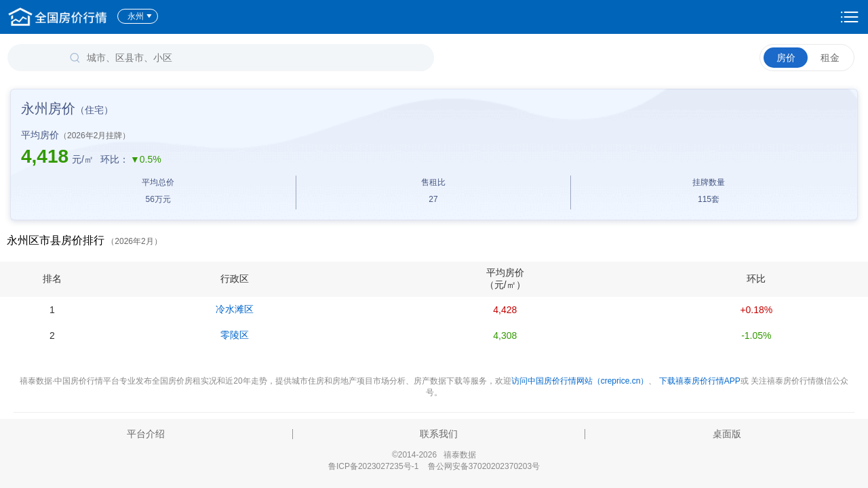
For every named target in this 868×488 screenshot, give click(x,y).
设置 (850, 17)
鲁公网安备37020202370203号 (484, 466)
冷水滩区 (235, 309)
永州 (140, 16)
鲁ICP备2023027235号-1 (373, 466)
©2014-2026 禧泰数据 (434, 455)
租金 (830, 58)
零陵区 (235, 335)
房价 (786, 58)
